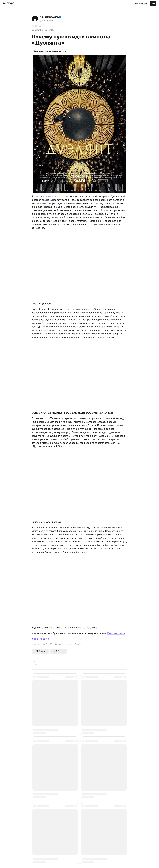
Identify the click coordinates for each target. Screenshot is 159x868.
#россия (45, 639)
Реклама (37, 26)
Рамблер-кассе (116, 633)
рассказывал (47, 196)
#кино (35, 639)
